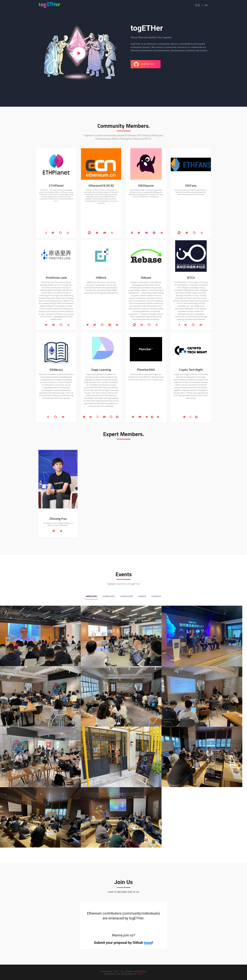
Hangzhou (91, 596)
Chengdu (156, 596)
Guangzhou (109, 596)
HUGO (140, 974)
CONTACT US (144, 64)
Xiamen (142, 596)
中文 (198, 5)
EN (206, 5)
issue (148, 943)
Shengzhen (127, 596)
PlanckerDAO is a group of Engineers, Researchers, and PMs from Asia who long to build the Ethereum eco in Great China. (146, 377)
